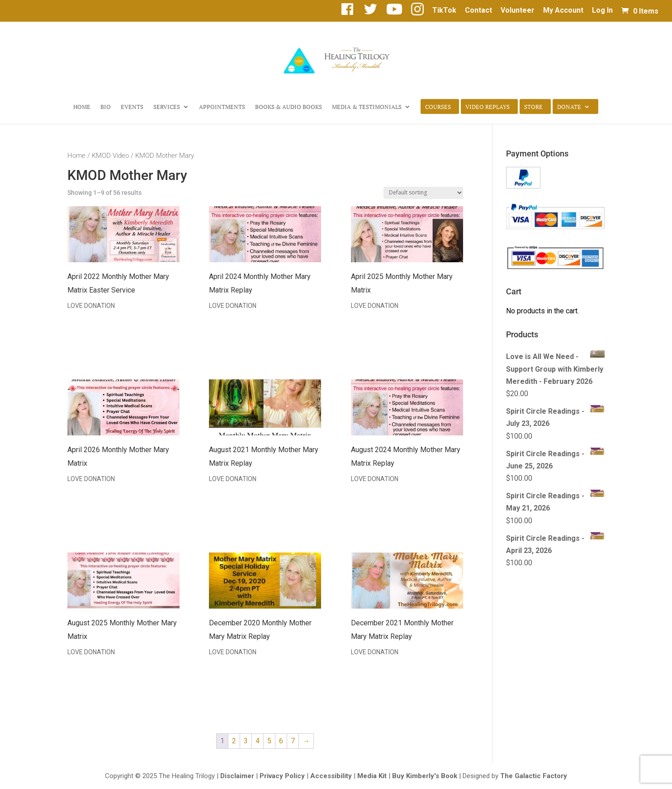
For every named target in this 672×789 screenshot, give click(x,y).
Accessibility (331, 776)
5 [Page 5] (269, 741)
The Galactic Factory (534, 776)
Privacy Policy (282, 776)
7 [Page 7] (293, 741)
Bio (106, 107)
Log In (602, 11)
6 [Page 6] (281, 741)
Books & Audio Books (289, 107)
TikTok (444, 11)
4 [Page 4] (258, 741)
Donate (569, 107)
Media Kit (372, 776)
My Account (563, 11)
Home (82, 107)
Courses (438, 107)
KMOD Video (110, 156)
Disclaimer (237, 776)
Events (132, 107)
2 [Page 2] (234, 741)
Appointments (222, 107)
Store (533, 107)
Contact (478, 11)
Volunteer (518, 11)
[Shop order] (423, 193)
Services (167, 107)
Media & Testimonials (367, 107)
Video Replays (487, 107)
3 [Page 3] (246, 741)
